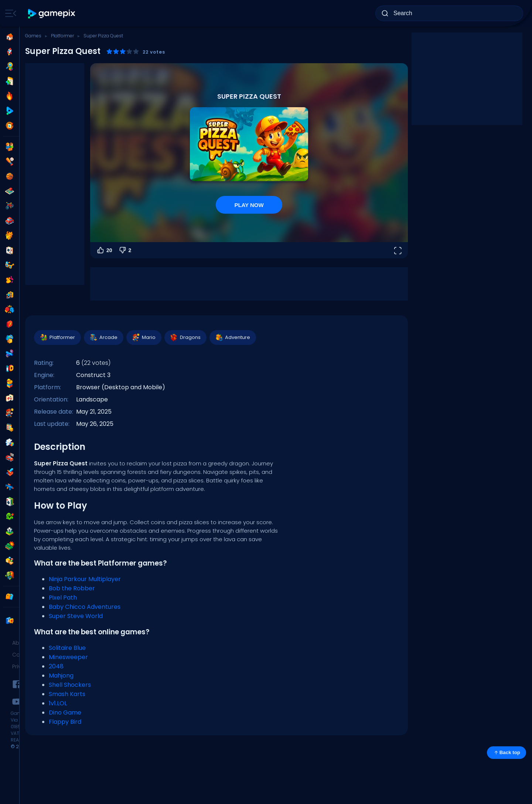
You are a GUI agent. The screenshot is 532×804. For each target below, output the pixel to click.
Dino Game (65, 713)
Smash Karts (67, 694)
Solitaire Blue (67, 648)
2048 (56, 666)
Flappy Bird (65, 722)
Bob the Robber (72, 588)
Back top (507, 753)
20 (104, 250)
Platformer (62, 36)
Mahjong (61, 676)
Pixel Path (63, 598)
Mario (144, 337)
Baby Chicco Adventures (85, 607)
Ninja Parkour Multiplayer (85, 579)
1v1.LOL (58, 703)
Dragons (185, 337)
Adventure (232, 337)
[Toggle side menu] (9, 13)
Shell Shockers (70, 685)
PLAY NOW (249, 205)
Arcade (103, 337)
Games (33, 36)
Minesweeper (68, 657)
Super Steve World (76, 616)
